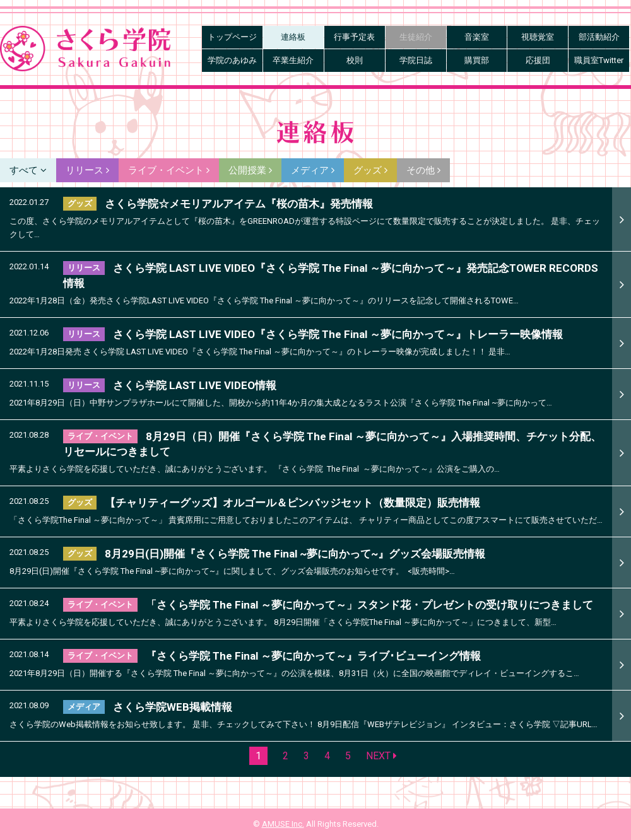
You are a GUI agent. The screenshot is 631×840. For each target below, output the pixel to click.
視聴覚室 (538, 37)
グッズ (370, 170)
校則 (355, 60)
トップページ (232, 37)
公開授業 (250, 170)
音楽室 (477, 37)
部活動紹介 (599, 37)
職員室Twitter (599, 60)
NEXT (381, 756)
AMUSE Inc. (283, 824)
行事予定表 (354, 37)
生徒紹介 (416, 37)
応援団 (538, 60)
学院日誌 (416, 60)
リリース (87, 170)
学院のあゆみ (232, 60)
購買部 (477, 60)
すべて (28, 170)
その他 (423, 170)
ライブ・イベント (169, 170)
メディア (313, 170)
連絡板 (293, 37)
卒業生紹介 (293, 60)
